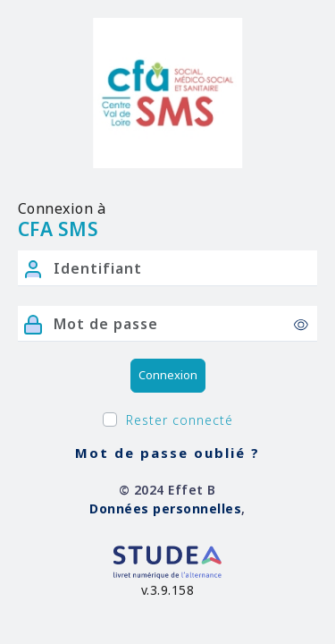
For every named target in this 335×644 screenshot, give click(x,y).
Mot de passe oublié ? (167, 453)
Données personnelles (165, 508)
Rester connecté (180, 420)
